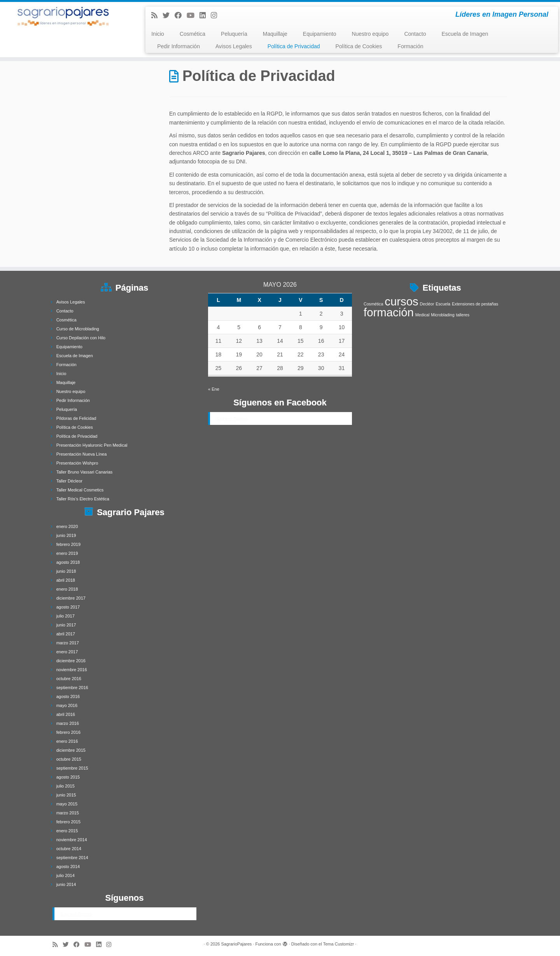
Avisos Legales (234, 46)
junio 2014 (66, 884)
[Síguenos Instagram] (216, 16)
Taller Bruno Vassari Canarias (85, 472)
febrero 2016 (68, 732)
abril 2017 (66, 634)
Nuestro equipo (370, 34)
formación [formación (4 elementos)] (389, 312)
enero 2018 (67, 589)
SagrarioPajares (236, 944)
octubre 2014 (69, 849)
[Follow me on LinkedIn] (205, 16)
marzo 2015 (68, 813)
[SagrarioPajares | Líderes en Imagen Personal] (65, 16)
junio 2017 (66, 625)
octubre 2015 (69, 759)
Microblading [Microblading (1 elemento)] (443, 315)
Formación (410, 46)
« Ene (214, 389)
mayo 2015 (67, 804)
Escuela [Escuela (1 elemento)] (443, 304)
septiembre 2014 (72, 858)
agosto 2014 (68, 867)
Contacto (415, 34)
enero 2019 (67, 553)
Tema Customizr (339, 944)
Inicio (158, 34)
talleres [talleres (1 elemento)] (463, 315)
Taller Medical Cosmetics (80, 490)
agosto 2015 (68, 777)
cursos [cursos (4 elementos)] (401, 301)
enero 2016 (67, 741)
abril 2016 (66, 714)
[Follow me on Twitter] (169, 16)
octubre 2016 (69, 679)
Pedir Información (178, 46)
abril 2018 (66, 580)
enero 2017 (67, 652)
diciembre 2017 (71, 598)
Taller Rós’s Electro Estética (83, 499)
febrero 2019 (68, 544)
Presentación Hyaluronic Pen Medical (92, 445)
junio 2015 (66, 795)
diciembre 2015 (71, 750)
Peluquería (234, 34)
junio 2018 (66, 571)
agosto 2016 (68, 696)
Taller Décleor (69, 481)
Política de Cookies (359, 46)
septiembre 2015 (72, 768)
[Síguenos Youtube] (193, 16)
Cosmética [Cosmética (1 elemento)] (373, 304)
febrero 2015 (68, 822)
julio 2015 (66, 786)
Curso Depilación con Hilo (81, 338)
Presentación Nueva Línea (82, 454)
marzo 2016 (68, 723)
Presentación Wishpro (77, 463)
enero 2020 (67, 526)
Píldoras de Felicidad (76, 418)
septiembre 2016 (72, 688)
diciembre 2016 (71, 661)
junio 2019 (66, 535)
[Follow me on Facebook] (181, 16)
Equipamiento (320, 34)
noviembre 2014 (72, 840)
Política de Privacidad (294, 46)
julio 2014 (66, 875)
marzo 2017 (68, 643)
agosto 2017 (68, 607)
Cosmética (192, 34)
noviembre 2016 (72, 670)
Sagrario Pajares (76, 914)
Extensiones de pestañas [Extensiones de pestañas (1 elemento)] (475, 304)
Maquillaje (275, 34)
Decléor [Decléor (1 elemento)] (427, 304)
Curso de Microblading (78, 329)
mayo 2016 (67, 705)
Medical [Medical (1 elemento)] (423, 315)
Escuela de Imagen (465, 34)
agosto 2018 (68, 562)
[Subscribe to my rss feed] (157, 16)
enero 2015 (67, 831)
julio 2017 (66, 616)
